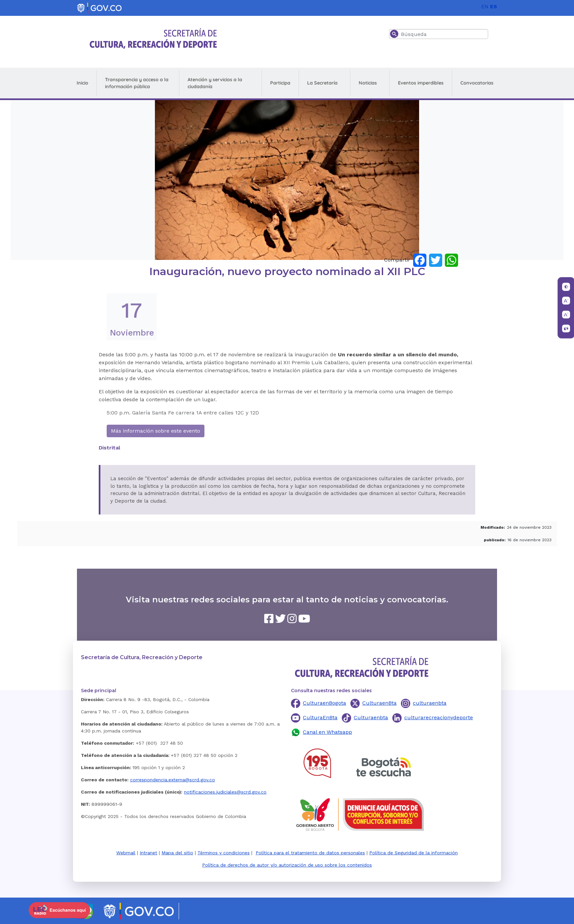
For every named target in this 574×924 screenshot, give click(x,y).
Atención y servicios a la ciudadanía (215, 83)
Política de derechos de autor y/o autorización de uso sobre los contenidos (287, 865)
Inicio (82, 83)
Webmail (126, 853)
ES (494, 6)
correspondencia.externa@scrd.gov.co (173, 780)
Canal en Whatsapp (327, 732)
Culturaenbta (371, 717)
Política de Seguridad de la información (413, 853)
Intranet (148, 853)
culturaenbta (430, 703)
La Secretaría (322, 83)
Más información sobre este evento (156, 431)
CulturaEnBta (320, 717)
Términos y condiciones (224, 853)
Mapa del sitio (177, 853)
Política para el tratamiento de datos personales (310, 853)
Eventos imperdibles (421, 83)
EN (485, 6)
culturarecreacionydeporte (439, 717)
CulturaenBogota (324, 703)
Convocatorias (477, 83)
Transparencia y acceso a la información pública (137, 83)
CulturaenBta (379, 703)
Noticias (368, 83)
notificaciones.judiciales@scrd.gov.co (225, 792)
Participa (280, 83)
